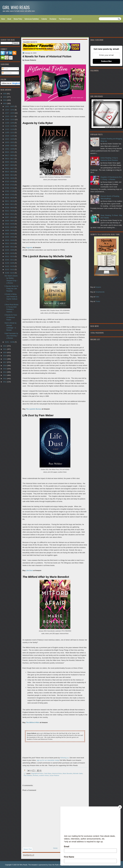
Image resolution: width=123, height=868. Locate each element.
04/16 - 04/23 (10, 227)
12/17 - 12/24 (10, 113)
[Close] (120, 807)
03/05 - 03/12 (10, 247)
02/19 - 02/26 (10, 253)
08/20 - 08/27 (10, 168)
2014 (5, 372)
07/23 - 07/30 (10, 181)
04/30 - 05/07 (10, 221)
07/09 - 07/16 (10, 188)
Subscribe (106, 61)
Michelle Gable (78, 773)
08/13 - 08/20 (10, 172)
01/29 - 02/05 (10, 263)
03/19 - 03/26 (10, 240)
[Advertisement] (61, 30)
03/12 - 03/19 (10, 243)
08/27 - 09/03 (10, 165)
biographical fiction (37, 773)
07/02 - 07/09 (10, 191)
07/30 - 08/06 (10, 178)
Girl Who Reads (16, 7)
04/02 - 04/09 (10, 234)
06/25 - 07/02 (10, 195)
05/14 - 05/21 (10, 214)
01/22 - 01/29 (10, 266)
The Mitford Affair (33, 722)
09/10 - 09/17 (10, 159)
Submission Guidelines (32, 19)
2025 (5, 97)
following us (64, 758)
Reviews (36, 775)
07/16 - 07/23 (10, 185)
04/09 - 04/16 (10, 230)
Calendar (44, 19)
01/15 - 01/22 (10, 269)
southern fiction (44, 775)
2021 (5, 349)
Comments (7, 73)
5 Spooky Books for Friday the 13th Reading (11, 289)
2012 (5, 379)
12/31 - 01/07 (10, 106)
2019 (5, 356)
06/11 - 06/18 (10, 201)
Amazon (98, 287)
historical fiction (57, 773)
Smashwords (100, 292)
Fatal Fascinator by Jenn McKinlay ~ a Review (11, 336)
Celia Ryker (48, 773)
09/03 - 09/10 (10, 162)
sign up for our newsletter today (48, 760)
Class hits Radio (54, 865)
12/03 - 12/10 (10, 119)
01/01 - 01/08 (10, 342)
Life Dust (29, 570)
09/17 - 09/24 (10, 155)
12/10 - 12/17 (10, 116)
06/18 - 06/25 (10, 198)
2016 (5, 366)
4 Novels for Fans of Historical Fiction (11, 317)
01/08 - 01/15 (10, 273)
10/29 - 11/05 (10, 136)
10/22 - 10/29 (10, 139)
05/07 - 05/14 (10, 217)
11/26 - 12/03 (10, 123)
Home (3, 19)
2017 (5, 362)
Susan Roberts (54, 775)
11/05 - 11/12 (10, 133)
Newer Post (28, 849)
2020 (5, 352)
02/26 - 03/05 (10, 250)
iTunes (98, 301)
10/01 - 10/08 (10, 149)
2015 (5, 369)
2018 (5, 359)
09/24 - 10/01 (10, 152)
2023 (5, 103)
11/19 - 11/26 (10, 126)
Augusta (29, 247)
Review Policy (18, 19)
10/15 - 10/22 (10, 142)
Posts (5, 69)
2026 (5, 94)
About (9, 19)
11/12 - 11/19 (10, 129)
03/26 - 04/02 (10, 237)
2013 (5, 375)
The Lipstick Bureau (34, 409)
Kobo (97, 297)
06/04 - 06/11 (10, 204)
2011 (5, 382)
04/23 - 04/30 (10, 224)
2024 (5, 100)
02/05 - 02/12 (10, 260)
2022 (5, 346)
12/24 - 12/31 (10, 110)
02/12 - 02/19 (10, 256)
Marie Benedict (68, 773)
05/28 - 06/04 (10, 208)
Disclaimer (53, 19)
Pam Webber (28, 775)
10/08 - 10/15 (10, 146)
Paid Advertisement (65, 19)
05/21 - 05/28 (10, 211)
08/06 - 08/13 (10, 175)
